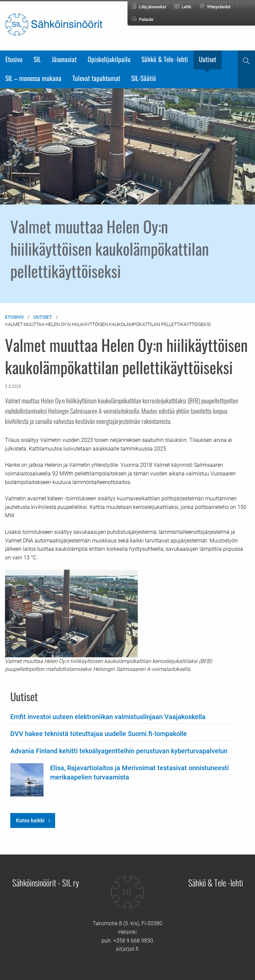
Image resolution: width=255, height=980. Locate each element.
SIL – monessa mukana (33, 78)
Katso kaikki (30, 820)
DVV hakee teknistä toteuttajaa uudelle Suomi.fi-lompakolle (99, 734)
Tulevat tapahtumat (96, 78)
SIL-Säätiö (144, 78)
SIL (37, 59)
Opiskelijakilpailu (109, 59)
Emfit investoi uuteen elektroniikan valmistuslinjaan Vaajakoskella (108, 717)
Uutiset (208, 59)
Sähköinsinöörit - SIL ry (46, 882)
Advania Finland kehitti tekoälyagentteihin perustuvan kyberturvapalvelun (119, 751)
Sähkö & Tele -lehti (165, 59)
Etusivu (14, 59)
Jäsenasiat (64, 59)
